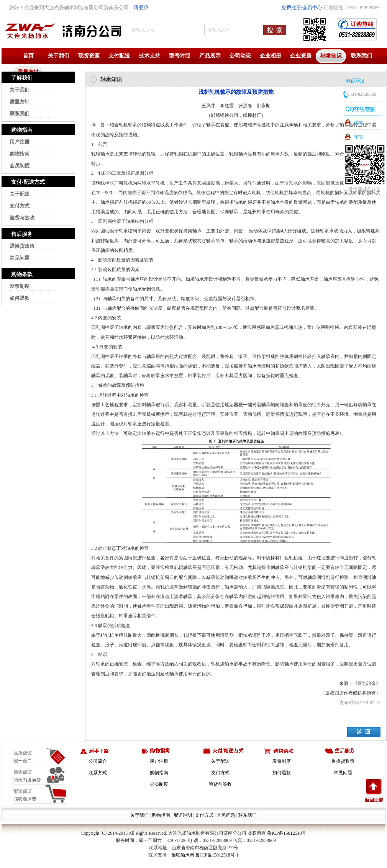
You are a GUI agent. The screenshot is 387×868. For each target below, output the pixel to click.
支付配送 (119, 56)
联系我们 (361, 56)
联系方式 (98, 773)
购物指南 (20, 154)
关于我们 (59, 56)
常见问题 (20, 258)
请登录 (141, 7)
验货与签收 (22, 218)
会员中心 (312, 7)
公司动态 (240, 56)
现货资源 (89, 56)
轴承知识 (331, 56)
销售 (359, 123)
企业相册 (271, 56)
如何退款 (20, 298)
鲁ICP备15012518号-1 (217, 855)
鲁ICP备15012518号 (287, 833)
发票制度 (20, 286)
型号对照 (180, 56)
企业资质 (301, 56)
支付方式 (20, 206)
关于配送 (20, 194)
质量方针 (20, 102)
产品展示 (210, 56)
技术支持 (149, 56)
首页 (28, 56)
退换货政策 (22, 246)
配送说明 (183, 815)
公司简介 (98, 761)
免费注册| (292, 7)
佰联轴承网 (183, 855)
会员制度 (20, 166)
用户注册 (20, 142)
